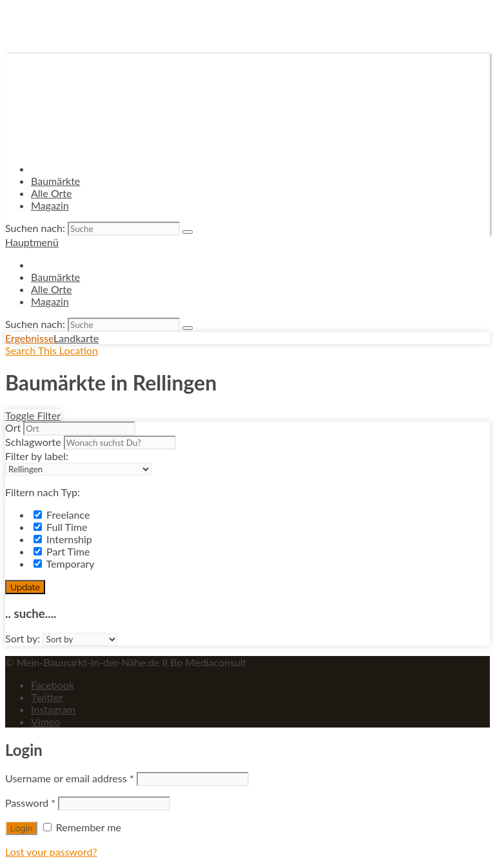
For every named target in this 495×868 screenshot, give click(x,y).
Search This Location (52, 350)
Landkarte (76, 338)
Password (30, 803)
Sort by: (23, 638)
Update (25, 587)
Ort (13, 428)
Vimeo (45, 721)
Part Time (62, 551)
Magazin (50, 205)
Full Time (60, 527)
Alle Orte (52, 193)
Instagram (53, 709)
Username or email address (70, 778)
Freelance (62, 515)
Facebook (53, 685)
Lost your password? (51, 852)
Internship (63, 539)
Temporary (64, 564)
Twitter (47, 697)
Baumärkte (55, 181)
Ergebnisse (29, 338)
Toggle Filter (33, 415)
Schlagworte (33, 442)
